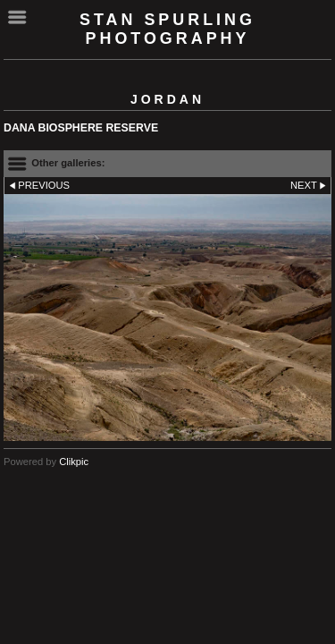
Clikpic (74, 462)
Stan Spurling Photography (167, 29)
